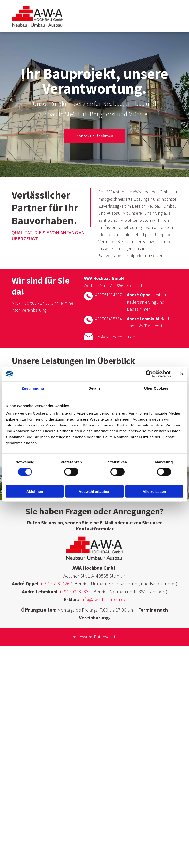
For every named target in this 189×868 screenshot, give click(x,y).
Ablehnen (35, 491)
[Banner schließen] (182, 374)
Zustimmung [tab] (33, 388)
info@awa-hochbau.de (114, 337)
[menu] (178, 16)
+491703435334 (107, 319)
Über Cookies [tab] (156, 388)
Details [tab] (94, 388)
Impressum (82, 637)
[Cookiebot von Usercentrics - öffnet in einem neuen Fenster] (149, 374)
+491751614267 (107, 295)
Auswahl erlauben (94, 491)
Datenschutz (106, 637)
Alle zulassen (154, 491)
